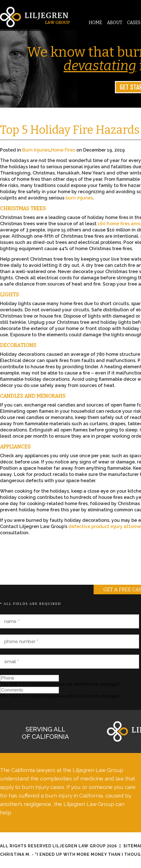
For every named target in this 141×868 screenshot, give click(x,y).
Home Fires (63, 150)
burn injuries (79, 198)
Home (95, 23)
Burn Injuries (36, 150)
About (115, 23)
